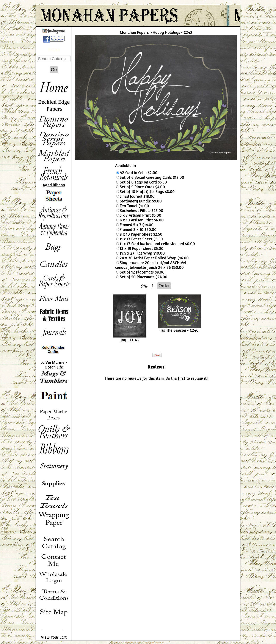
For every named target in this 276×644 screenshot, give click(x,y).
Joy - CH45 (130, 340)
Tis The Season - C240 (179, 330)
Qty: (145, 286)
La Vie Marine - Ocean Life (54, 365)
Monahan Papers (134, 32)
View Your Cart (54, 637)
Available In (125, 165)
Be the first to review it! (187, 378)
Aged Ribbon (54, 185)
